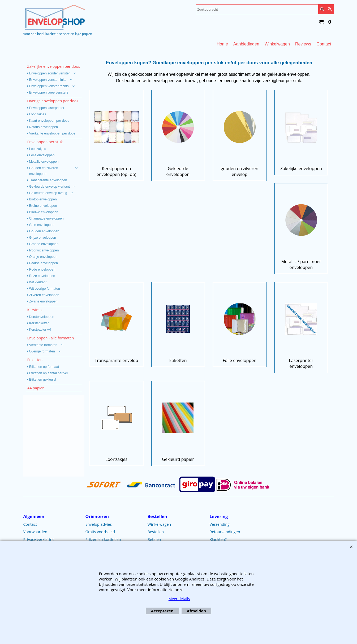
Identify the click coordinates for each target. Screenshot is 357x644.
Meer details (179, 599)
